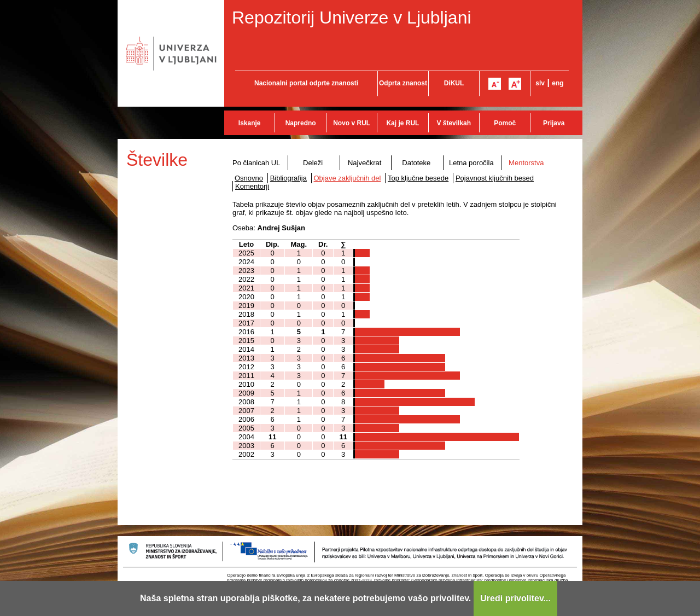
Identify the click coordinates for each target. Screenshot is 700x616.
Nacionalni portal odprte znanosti (306, 83)
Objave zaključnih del (348, 178)
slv (540, 83)
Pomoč (505, 123)
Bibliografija (288, 178)
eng (558, 83)
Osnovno (249, 178)
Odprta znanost (403, 83)
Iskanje (250, 123)
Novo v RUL (352, 123)
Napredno (301, 123)
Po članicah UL (256, 163)
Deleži (313, 163)
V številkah (454, 123)
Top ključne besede (418, 178)
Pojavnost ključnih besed (495, 178)
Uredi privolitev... (515, 598)
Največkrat (364, 163)
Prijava (554, 123)
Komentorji (252, 186)
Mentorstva (526, 163)
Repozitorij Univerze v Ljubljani (352, 18)
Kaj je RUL (402, 123)
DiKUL (454, 83)
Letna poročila (471, 163)
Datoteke (416, 163)
